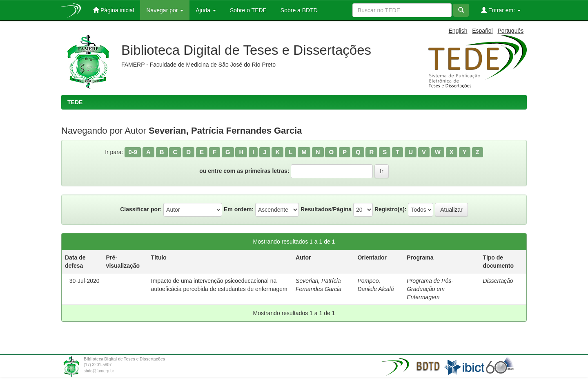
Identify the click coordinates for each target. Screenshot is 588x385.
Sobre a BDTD (298, 10)
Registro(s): (391, 209)
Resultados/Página (326, 209)
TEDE (75, 102)
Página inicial (114, 10)
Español (482, 31)
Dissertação (498, 281)
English (458, 31)
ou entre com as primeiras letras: (244, 171)
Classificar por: (141, 209)
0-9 (133, 152)
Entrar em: (501, 10)
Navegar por (165, 10)
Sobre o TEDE (247, 10)
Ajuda (206, 10)
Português (510, 31)
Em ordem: (239, 209)
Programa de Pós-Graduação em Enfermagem (430, 289)
